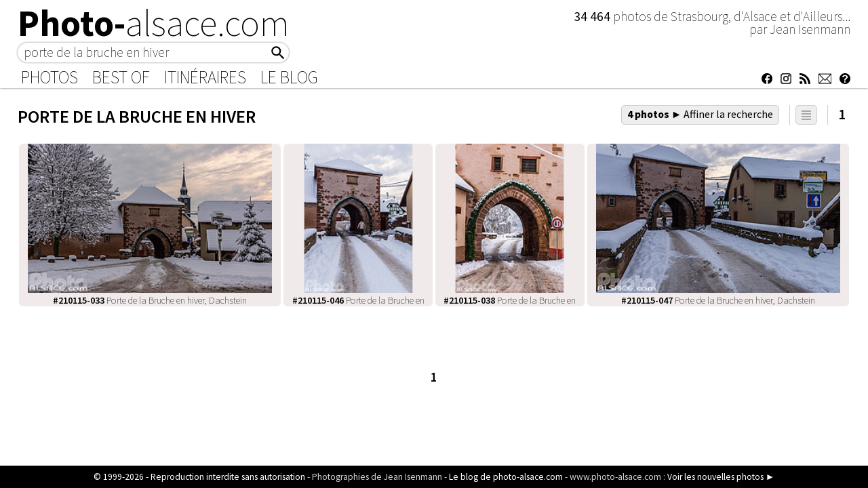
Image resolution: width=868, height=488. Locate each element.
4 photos (701, 114)
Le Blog (289, 77)
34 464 (593, 16)
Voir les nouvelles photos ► (721, 477)
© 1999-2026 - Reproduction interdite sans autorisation (199, 477)
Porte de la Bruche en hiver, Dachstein (150, 300)
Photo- (154, 23)
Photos (50, 77)
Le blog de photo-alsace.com (506, 477)
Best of (121, 77)
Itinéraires (205, 77)
